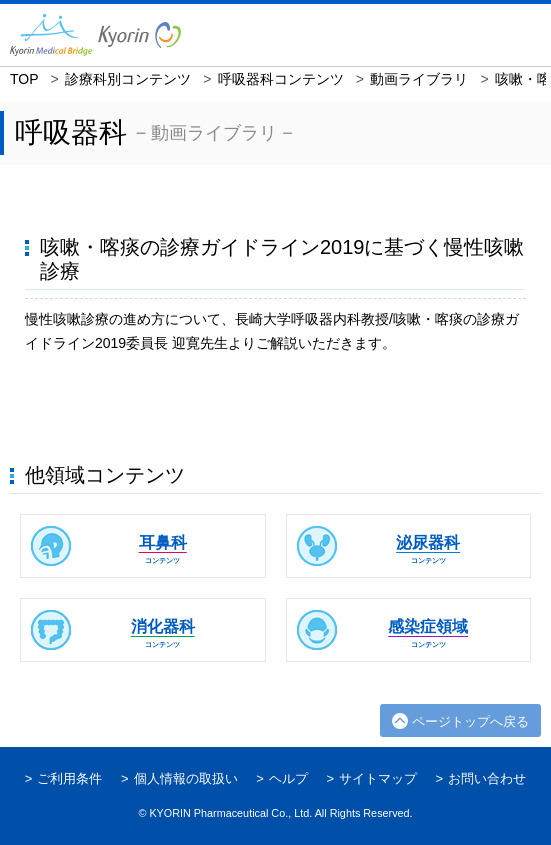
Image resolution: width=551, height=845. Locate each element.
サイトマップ (378, 778)
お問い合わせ (487, 778)
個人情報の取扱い (186, 778)
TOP (24, 79)
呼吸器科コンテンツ (281, 79)
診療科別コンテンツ (128, 79)
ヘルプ (288, 778)
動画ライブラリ (419, 79)
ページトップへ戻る (470, 721)
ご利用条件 (69, 778)
